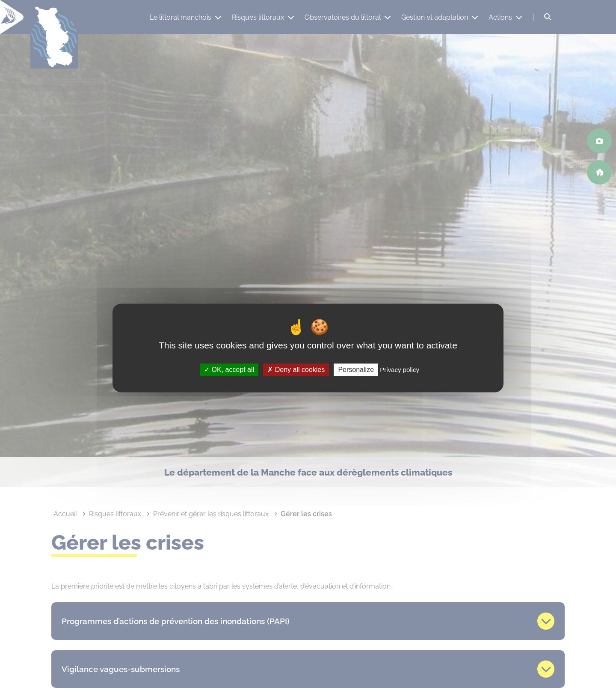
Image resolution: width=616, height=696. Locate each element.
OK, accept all (229, 370)
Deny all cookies (296, 370)
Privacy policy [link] (400, 370)
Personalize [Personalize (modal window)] (356, 370)
